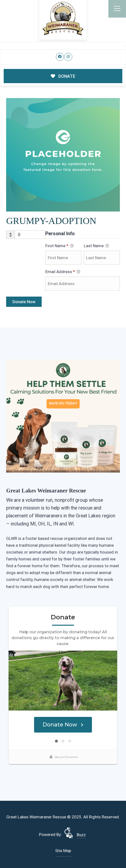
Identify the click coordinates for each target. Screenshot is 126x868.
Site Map (63, 851)
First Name (59, 246)
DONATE (63, 76)
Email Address (63, 272)
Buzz (81, 835)
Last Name (96, 246)
